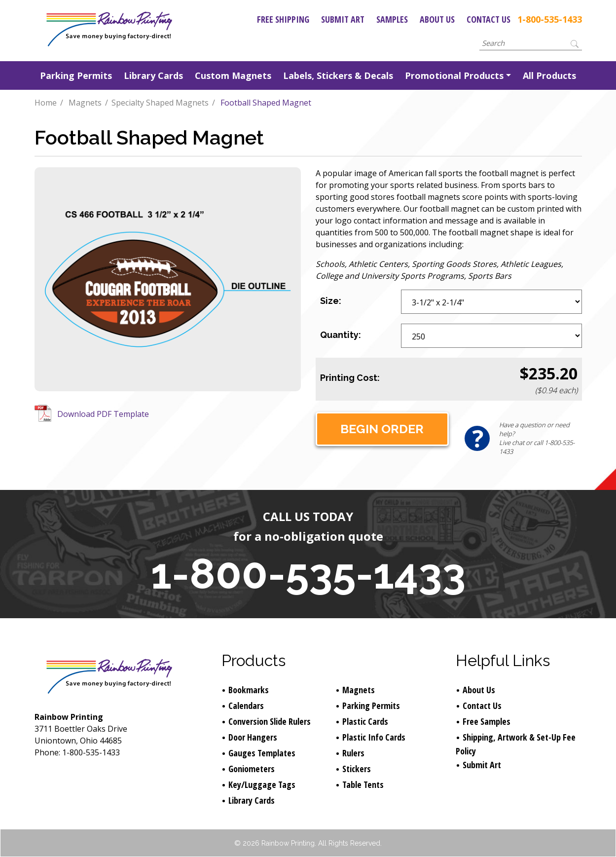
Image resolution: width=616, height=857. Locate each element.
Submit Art (343, 19)
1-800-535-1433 (550, 19)
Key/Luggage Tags (262, 784)
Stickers (357, 769)
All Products (549, 75)
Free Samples (487, 721)
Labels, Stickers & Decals (338, 75)
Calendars (246, 706)
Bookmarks (249, 690)
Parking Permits (76, 75)
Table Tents (363, 784)
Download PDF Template (103, 414)
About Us (437, 19)
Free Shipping (283, 19)
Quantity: (341, 335)
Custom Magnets (233, 75)
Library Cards (153, 75)
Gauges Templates (262, 753)
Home (46, 103)
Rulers (353, 753)
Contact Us (489, 19)
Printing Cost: (350, 378)
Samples (392, 19)
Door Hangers (253, 737)
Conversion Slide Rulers (270, 721)
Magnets (85, 103)
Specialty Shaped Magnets (160, 103)
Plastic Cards (365, 721)
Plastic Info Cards (374, 737)
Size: (331, 301)
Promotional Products (454, 75)
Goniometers (252, 769)
